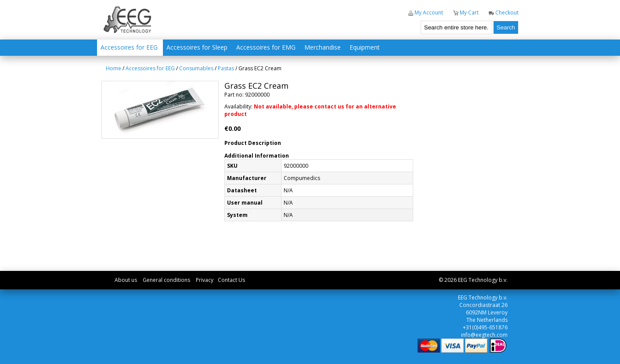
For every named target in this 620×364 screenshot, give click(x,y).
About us (126, 280)
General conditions (166, 280)
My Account (426, 13)
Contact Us (231, 280)
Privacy (205, 280)
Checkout (504, 13)
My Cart (466, 13)
